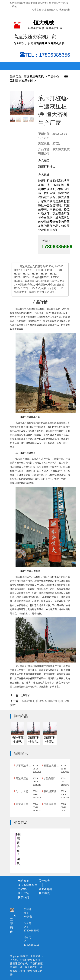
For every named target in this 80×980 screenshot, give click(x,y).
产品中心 (53, 77)
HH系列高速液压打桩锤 (38, 666)
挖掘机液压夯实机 (30, 960)
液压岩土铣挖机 (29, 967)
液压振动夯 (49, 674)
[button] (30, 103)
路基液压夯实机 (19, 964)
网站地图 (36, 10)
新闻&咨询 (45, 889)
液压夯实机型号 (28, 885)
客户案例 (44, 893)
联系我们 (23, 897)
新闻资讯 (21, 753)
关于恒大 (44, 881)
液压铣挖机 (65, 10)
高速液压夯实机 (50, 10)
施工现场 (23, 893)
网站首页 (23, 881)
